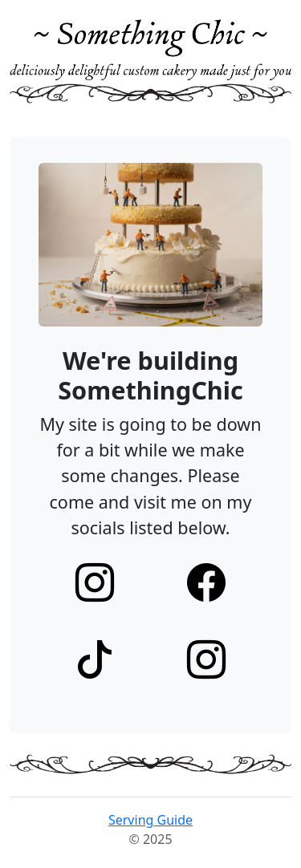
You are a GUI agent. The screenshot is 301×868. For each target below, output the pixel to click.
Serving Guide (150, 820)
